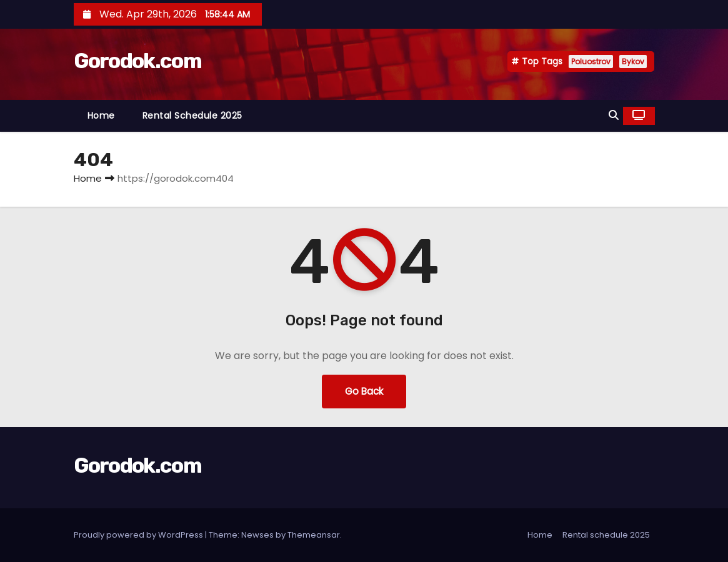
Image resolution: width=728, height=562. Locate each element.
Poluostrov (591, 62)
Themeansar (314, 535)
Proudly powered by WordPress (139, 535)
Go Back (364, 391)
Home (101, 116)
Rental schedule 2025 (192, 116)
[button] (614, 115)
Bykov (633, 62)
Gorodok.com (137, 61)
